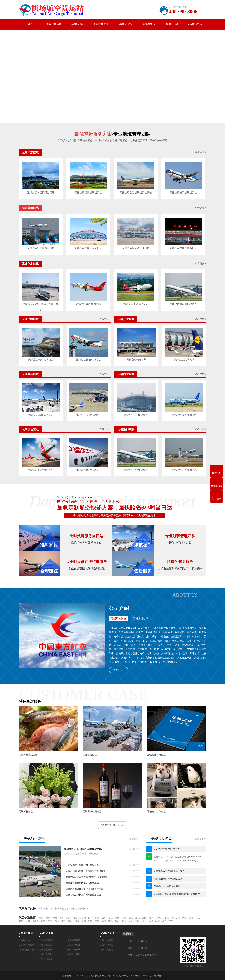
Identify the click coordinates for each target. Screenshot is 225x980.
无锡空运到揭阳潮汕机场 (88, 248)
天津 (151, 917)
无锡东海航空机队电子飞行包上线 (82, 882)
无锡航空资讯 (101, 24)
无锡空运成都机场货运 (41, 415)
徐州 (55, 917)
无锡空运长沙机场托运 (41, 359)
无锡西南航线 (74, 949)
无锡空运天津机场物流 (88, 304)
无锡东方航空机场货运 (89, 470)
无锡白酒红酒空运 (92, 811)
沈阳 (184, 917)
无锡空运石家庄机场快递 (183, 304)
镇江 (111, 917)
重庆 (137, 917)
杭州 (90, 920)
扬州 (104, 917)
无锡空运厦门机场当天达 (183, 192)
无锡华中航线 (74, 945)
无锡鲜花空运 (26, 811)
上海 (144, 917)
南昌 (131, 920)
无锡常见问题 (107, 949)
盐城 (97, 917)
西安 (28, 920)
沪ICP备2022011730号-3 (142, 975)
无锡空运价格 (171, 24)
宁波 (97, 920)
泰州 (117, 917)
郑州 (171, 920)
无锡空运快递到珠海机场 (183, 248)
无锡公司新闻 (107, 940)
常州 (61, 917)
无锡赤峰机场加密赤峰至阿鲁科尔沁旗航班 (87, 877)
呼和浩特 (175, 917)
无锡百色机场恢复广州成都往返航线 (83, 894)
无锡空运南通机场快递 (136, 470)
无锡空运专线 (77, 24)
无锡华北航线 (46, 945)
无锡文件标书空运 (156, 754)
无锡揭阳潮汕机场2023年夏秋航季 (82, 865)
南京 (41, 917)
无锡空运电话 (195, 24)
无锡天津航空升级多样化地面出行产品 (85, 888)
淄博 (151, 920)
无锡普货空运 (90, 754)
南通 (75, 917)
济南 (137, 920)
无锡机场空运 (74, 954)
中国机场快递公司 (59, 908)
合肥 (110, 920)
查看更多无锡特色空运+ (112, 825)
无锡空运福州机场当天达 (88, 192)
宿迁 (124, 917)
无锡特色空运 (148, 24)
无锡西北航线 (46, 954)
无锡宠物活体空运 (156, 811)
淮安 (90, 917)
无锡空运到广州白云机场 (41, 248)
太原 (167, 917)
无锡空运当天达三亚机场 (136, 248)
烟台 (157, 920)
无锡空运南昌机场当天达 (41, 192)
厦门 (124, 920)
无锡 (48, 917)
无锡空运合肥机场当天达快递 (136, 192)
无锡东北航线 (46, 949)
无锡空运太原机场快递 (136, 304)
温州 (104, 920)
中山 (198, 917)
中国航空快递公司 (80, 908)
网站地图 (158, 975)
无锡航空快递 (54, 24)
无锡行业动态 (107, 945)
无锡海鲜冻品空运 (28, 754)
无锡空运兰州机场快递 (136, 415)
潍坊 (164, 920)
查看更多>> (135, 838)
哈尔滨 (35, 920)
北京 (131, 917)
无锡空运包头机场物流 (184, 470)
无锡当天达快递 (26, 940)
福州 (117, 920)
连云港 (83, 917)
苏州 (68, 917)
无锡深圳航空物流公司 (41, 470)
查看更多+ (119, 670)
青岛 (144, 920)
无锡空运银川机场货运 (184, 415)
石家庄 (159, 917)
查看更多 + (201, 152)
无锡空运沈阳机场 (184, 359)
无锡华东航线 (46, 940)
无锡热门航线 (46, 959)
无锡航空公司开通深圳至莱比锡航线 (83, 849)
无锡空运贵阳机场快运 (89, 415)
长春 (21, 920)
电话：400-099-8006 (137, 948)
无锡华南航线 (74, 940)
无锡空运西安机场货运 (89, 359)
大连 (191, 917)
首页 (30, 24)
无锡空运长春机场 (136, 359)
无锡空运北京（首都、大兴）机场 (41, 304)
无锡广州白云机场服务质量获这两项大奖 (86, 871)
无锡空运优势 (124, 24)
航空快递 (43, 908)
